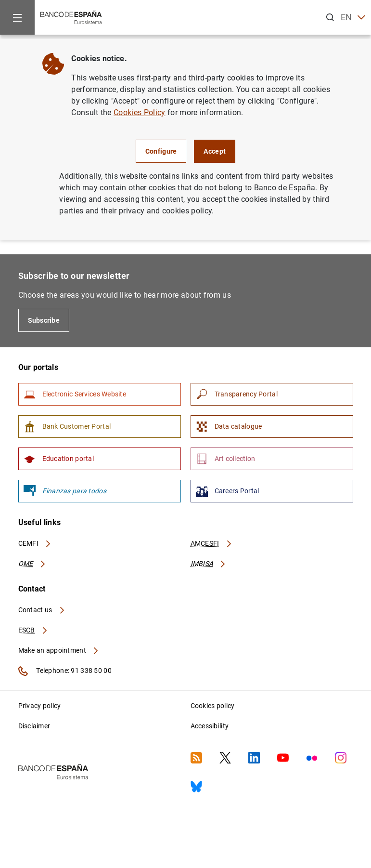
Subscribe (44, 320)
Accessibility (210, 726)
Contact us (42, 610)
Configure (161, 151)
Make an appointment (59, 650)
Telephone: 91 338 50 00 (65, 671)
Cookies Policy (139, 112)
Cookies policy (213, 706)
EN (353, 18)
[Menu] (17, 17)
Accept (215, 151)
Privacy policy (40, 706)
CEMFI (35, 543)
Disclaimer (34, 726)
